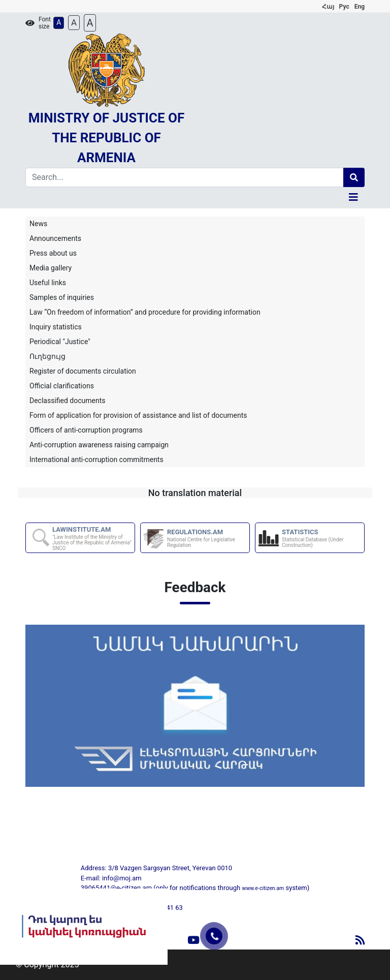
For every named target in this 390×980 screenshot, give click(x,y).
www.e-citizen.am (263, 888)
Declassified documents (68, 401)
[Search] (185, 177)
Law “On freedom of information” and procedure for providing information (145, 312)
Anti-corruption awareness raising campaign (99, 445)
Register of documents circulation (83, 371)
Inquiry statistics (56, 327)
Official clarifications (62, 386)
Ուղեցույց (47, 356)
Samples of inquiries (62, 297)
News (38, 224)
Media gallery (51, 268)
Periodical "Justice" (60, 342)
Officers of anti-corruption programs (86, 430)
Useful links (48, 283)
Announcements (55, 238)
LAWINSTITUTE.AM (93, 538)
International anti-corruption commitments (96, 460)
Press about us (53, 253)
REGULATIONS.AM (208, 538)
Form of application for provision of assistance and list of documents (138, 415)
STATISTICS (322, 538)
